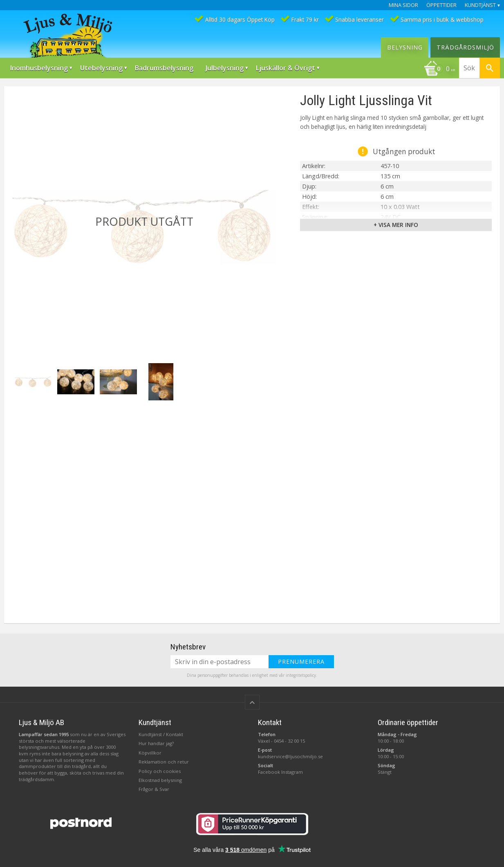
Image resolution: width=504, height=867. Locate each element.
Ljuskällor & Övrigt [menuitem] (286, 68)
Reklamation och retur (164, 762)
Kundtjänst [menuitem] (480, 5)
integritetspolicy (301, 675)
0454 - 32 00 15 (289, 741)
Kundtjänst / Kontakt (161, 734)
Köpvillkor (150, 753)
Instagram (292, 772)
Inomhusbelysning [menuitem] (39, 68)
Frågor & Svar (154, 789)
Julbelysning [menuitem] (225, 68)
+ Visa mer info (396, 225)
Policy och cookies (160, 771)
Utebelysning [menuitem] (101, 68)
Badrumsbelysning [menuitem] (164, 68)
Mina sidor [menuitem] (403, 5)
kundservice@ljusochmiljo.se (290, 756)
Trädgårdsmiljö (465, 47)
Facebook (269, 772)
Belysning (405, 47)
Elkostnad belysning (160, 780)
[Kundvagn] (439, 70)
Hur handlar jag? (156, 743)
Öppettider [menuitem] (441, 5)
